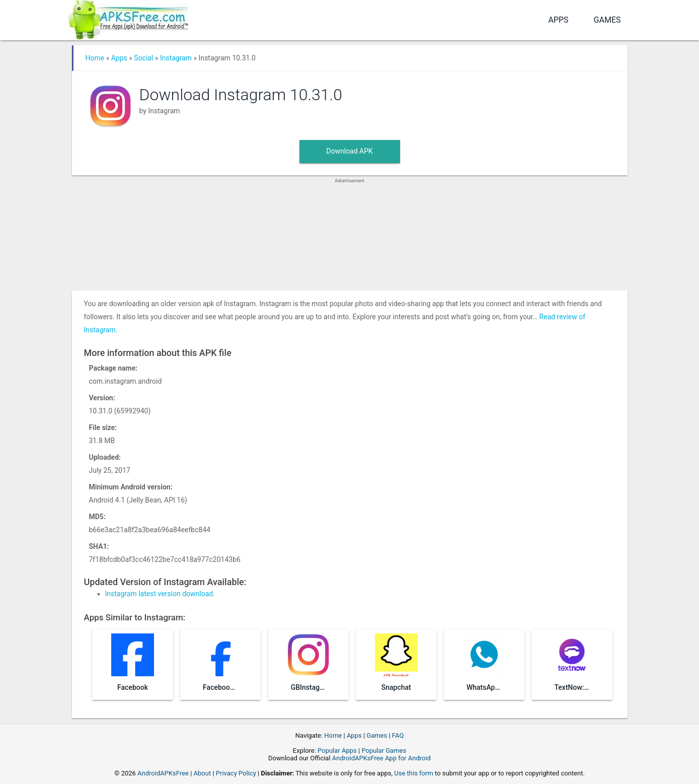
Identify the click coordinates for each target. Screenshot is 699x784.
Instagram (176, 58)
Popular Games (384, 751)
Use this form (414, 773)
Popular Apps (337, 751)
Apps (558, 20)
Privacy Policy (236, 773)
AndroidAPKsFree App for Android (381, 758)
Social (143, 58)
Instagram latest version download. (160, 594)
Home (95, 58)
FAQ (398, 735)
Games (607, 20)
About (203, 773)
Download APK (349, 151)
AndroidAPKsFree (163, 773)
